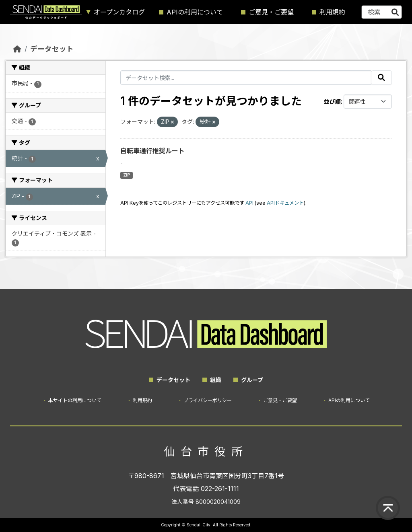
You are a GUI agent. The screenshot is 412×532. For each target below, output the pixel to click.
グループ (252, 380)
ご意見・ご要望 (271, 12)
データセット (52, 49)
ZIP (127, 175)
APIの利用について (195, 12)
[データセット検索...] (382, 12)
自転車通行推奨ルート (152, 151)
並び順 (332, 102)
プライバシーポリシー (208, 400)
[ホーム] (17, 49)
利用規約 (332, 12)
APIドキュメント (285, 203)
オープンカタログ (119, 12)
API (249, 203)
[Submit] (395, 12)
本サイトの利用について (75, 400)
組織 (216, 380)
